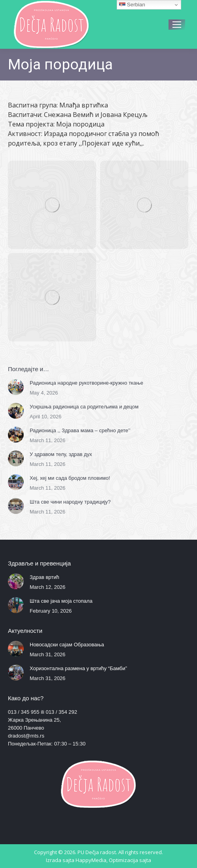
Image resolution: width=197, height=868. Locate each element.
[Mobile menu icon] (177, 25)
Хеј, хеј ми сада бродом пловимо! (70, 478)
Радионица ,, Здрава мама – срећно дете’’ (80, 430)
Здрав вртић (45, 577)
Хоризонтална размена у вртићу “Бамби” (78, 668)
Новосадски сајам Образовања (67, 645)
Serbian (132, 5)
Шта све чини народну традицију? (70, 502)
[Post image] (16, 387)
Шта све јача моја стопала (61, 601)
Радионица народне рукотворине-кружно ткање (86, 383)
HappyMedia (91, 860)
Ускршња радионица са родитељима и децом (84, 407)
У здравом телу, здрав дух (61, 454)
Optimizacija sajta (130, 860)
